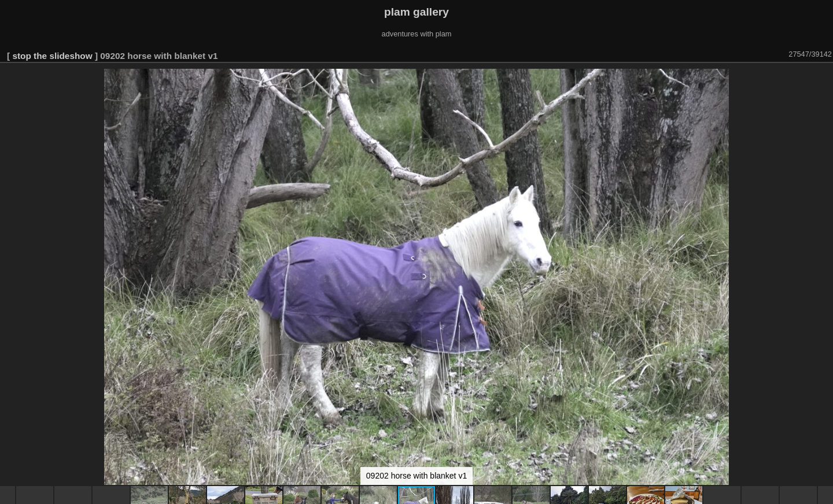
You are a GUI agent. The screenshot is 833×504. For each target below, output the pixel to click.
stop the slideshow (52, 56)
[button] (823, 79)
